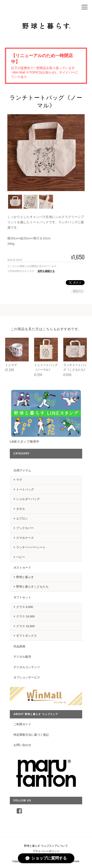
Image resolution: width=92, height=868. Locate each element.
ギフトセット (22, 597)
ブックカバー (25, 528)
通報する (78, 291)
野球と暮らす (25, 577)
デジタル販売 (22, 657)
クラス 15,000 (25, 626)
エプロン (22, 518)
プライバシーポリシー (46, 851)
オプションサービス (27, 677)
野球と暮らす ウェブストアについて (46, 846)
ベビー (21, 557)
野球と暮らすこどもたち (32, 587)
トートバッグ (25, 489)
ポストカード (22, 567)
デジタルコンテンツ (27, 667)
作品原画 (19, 646)
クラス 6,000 (25, 607)
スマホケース (25, 538)
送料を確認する (46, 271)
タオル (21, 509)
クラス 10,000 (25, 616)
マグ (19, 480)
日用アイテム (22, 470)
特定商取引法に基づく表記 (31, 735)
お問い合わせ (22, 745)
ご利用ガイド (22, 724)
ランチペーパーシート (31, 547)
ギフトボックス (26, 636)
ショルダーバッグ (28, 499)
